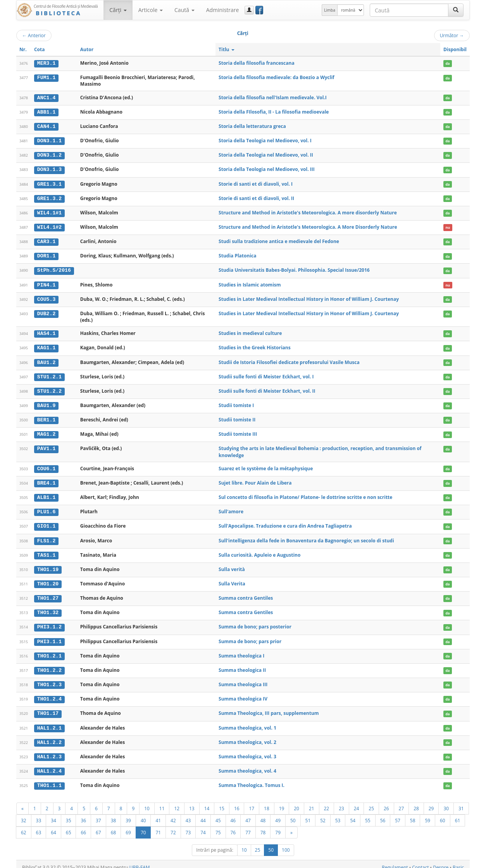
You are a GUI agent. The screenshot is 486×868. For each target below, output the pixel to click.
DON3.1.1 (49, 140)
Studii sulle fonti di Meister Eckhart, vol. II (267, 388)
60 (443, 814)
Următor (452, 35)
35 (69, 814)
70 (143, 826)
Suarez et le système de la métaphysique (266, 465)
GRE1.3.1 (49, 183)
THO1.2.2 (49, 665)
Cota (40, 49)
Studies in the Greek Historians (255, 345)
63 (39, 826)
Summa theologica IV (243, 693)
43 (188, 814)
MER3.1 (46, 63)
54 (353, 814)
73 (188, 826)
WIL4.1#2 (49, 226)
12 (177, 802)
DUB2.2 (46, 311)
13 (192, 802)
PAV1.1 (46, 445)
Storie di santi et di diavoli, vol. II (256, 197)
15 (222, 802)
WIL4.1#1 (49, 211)
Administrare (223, 10)
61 (458, 814)
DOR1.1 (46, 254)
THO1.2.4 (49, 693)
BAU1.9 (46, 402)
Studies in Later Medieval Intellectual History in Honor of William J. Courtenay (309, 297)
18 (267, 802)
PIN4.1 (46, 283)
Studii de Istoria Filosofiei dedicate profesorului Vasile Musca (289, 360)
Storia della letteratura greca (252, 126)
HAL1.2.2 (49, 736)
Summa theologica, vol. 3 (247, 750)
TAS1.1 (46, 550)
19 (282, 802)
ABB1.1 (46, 112)
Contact (420, 861)
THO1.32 (48, 608)
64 (53, 826)
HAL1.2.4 (49, 764)
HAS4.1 (46, 331)
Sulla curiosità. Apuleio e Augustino (259, 550)
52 (323, 814)
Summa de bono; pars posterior (255, 622)
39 (128, 814)
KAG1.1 (46, 345)
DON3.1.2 (49, 154)
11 (162, 802)
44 (203, 814)
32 (24, 814)
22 (327, 802)
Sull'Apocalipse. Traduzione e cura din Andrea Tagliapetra (285, 522)
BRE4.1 (46, 480)
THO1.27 (48, 594)
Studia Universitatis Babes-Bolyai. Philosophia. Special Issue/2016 (294, 268)
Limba (330, 10)
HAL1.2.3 (49, 750)
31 (461, 802)
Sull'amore (231, 508)
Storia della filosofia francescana (257, 63)
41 (158, 814)
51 (308, 814)
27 (402, 802)
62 (24, 826)
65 (69, 826)
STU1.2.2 (49, 388)
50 (293, 814)
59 (427, 814)
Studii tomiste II (237, 417)
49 (278, 814)
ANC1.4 (46, 97)
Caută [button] (184, 10)
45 (218, 814)
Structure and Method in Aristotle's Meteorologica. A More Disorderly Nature (308, 225)
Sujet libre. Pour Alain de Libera (255, 479)
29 (431, 802)
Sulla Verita (232, 579)
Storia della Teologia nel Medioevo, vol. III (267, 168)
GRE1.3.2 (49, 197)
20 (296, 802)
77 (248, 826)
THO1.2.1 (49, 651)
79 (278, 826)
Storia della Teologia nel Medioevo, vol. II (266, 154)
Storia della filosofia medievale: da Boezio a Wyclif (277, 77)
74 (203, 826)
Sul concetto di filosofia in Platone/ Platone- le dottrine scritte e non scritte (305, 493)
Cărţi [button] (118, 10)
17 (252, 802)
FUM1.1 (46, 78)
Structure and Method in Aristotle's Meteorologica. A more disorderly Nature (308, 211)
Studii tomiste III (238, 431)
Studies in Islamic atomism (250, 282)
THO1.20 (48, 579)
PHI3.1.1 (49, 636)
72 (173, 826)
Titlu (227, 49)
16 (237, 802)
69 (128, 826)
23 (341, 802)
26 (386, 802)
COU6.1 (46, 465)
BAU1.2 (46, 360)
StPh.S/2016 (54, 269)
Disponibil (455, 49)
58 (413, 814)
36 (83, 814)
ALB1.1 (46, 494)
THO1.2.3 (49, 679)
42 (173, 814)
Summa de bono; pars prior (250, 636)
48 (263, 814)
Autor (87, 49)
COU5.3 (46, 297)
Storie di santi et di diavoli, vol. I (256, 183)
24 (357, 802)
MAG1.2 (46, 431)
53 (338, 814)
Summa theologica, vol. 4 (247, 764)
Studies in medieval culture (250, 331)
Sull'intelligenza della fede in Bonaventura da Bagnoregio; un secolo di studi (306, 536)
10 (147, 802)
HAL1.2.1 (49, 722)
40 (143, 814)
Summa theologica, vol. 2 (247, 736)
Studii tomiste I (236, 402)
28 (416, 802)
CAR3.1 (46, 240)
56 (383, 814)
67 (98, 826)
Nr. (23, 49)
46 (233, 814)
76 (233, 826)
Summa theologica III (243, 679)
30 (446, 802)
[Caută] (456, 10)
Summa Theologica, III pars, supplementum (269, 707)
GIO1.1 (46, 522)
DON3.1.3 (49, 169)
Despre (441, 861)
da (447, 63)
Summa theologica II (242, 665)
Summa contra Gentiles (246, 593)
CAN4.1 (46, 126)
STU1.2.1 (49, 374)
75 (218, 826)
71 (158, 826)
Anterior (34, 35)
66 (83, 826)
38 (114, 814)
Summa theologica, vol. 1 (247, 722)
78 (263, 826)
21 (312, 802)
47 (248, 814)
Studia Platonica (237, 254)
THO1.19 (48, 565)
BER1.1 (46, 417)
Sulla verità (232, 565)
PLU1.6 (46, 508)
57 (398, 814)
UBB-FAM (140, 861)
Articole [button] (151, 10)
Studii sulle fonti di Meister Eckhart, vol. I (266, 374)
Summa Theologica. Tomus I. (252, 779)
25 (371, 802)
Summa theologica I (241, 650)
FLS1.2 (46, 537)
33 (39, 814)
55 (368, 814)
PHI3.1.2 (49, 622)
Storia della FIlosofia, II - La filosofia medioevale (274, 111)
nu (448, 226)
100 (286, 843)
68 (114, 826)
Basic (458, 861)
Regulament (395, 861)
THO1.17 (48, 708)
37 (98, 814)
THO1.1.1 (49, 779)
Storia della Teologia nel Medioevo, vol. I (265, 140)
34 (53, 814)
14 (207, 802)
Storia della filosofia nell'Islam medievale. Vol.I (273, 97)
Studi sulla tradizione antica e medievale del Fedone (279, 240)
